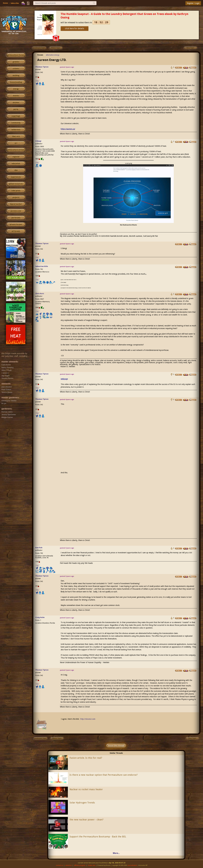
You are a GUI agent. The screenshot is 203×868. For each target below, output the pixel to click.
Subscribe (15, 3)
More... (116, 853)
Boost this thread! (116, 746)
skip (16, 170)
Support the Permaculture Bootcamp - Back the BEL (98, 837)
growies (16, 62)
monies (16, 96)
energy (16, 89)
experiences (16, 177)
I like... (38, 81)
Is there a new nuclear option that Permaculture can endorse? (104, 775)
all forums (16, 231)
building (16, 75)
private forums (16, 224)
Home (5, 3)
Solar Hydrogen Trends (82, 803)
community (16, 123)
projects (16, 197)
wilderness (16, 130)
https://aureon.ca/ (68, 129)
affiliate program (80, 865)
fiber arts (16, 136)
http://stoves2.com (88, 719)
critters (16, 69)
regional (16, 157)
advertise (68, 865)
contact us (59, 865)
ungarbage (16, 116)
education (16, 164)
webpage (64, 379)
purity (16, 109)
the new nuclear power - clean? (86, 820)
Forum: (40, 55)
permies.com (16, 211)
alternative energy (53, 55)
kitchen (16, 103)
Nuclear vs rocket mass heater (86, 789)
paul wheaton (132, 865)
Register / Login (193, 3)
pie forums (16, 218)
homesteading (16, 82)
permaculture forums (16, 55)
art (16, 143)
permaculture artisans (16, 150)
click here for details (75, 28)
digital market (16, 204)
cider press (16, 191)
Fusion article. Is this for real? (86, 758)
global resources (16, 184)
